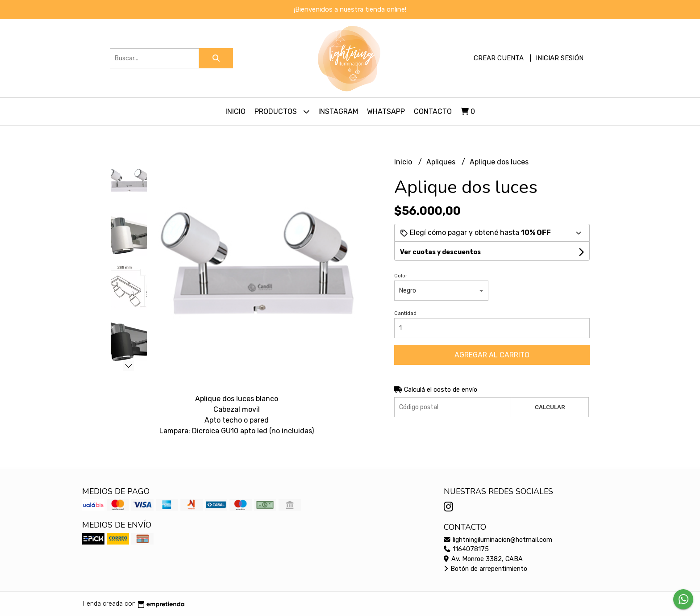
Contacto (433, 111)
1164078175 (466, 549)
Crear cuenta (499, 58)
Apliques (442, 162)
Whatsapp (386, 111)
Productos (282, 111)
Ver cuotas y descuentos (440, 252)
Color (401, 276)
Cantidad (405, 313)
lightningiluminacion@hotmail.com (498, 540)
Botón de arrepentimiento (485, 569)
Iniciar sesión (560, 58)
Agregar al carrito (492, 355)
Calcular (550, 407)
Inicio (235, 111)
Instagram (338, 111)
